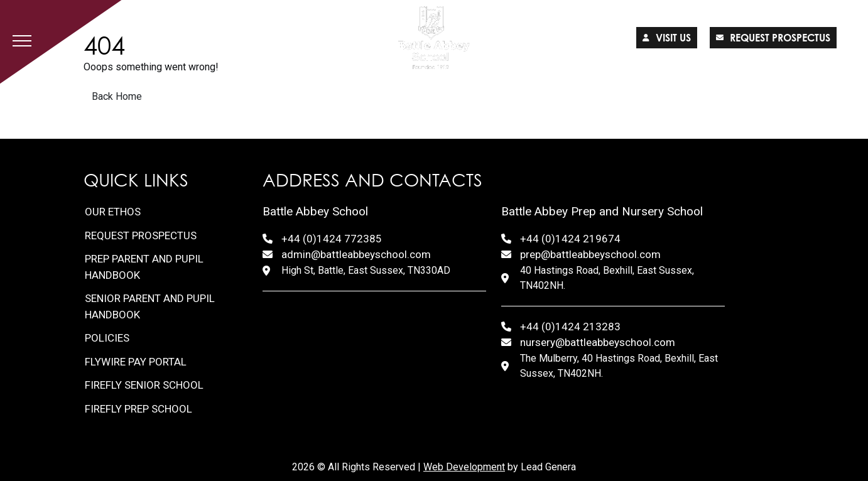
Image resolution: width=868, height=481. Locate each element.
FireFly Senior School (144, 385)
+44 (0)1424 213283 (570, 327)
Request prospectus (773, 38)
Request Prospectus (141, 235)
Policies (107, 338)
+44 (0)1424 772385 (332, 239)
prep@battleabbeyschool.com (590, 254)
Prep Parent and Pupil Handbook (144, 267)
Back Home (117, 96)
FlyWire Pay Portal (136, 362)
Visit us (667, 38)
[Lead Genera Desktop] (434, 38)
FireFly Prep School (138, 409)
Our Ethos (113, 212)
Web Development (464, 467)
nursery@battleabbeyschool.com (598, 342)
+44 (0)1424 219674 (570, 239)
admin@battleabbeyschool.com (356, 254)
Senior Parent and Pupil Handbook (150, 306)
